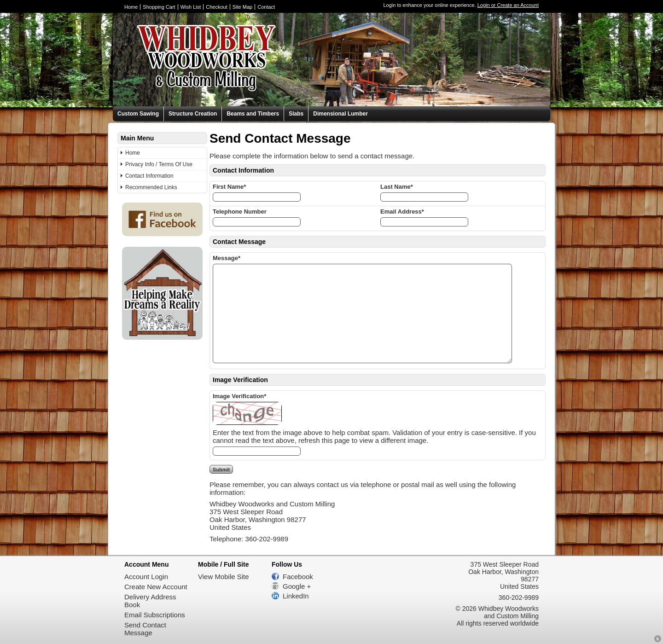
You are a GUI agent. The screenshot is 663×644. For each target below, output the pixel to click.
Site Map (242, 7)
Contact (266, 7)
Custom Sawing (138, 114)
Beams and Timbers (253, 114)
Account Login (146, 577)
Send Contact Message (145, 629)
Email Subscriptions (155, 615)
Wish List (191, 7)
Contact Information (149, 176)
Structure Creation (193, 114)
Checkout (216, 7)
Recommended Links (151, 187)
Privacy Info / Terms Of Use (159, 164)
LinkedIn (296, 596)
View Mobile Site (224, 577)
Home (131, 7)
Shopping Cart (159, 7)
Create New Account (156, 587)
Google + (297, 586)
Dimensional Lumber (340, 114)
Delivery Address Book (150, 601)
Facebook (298, 577)
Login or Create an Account (508, 5)
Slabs (296, 114)
